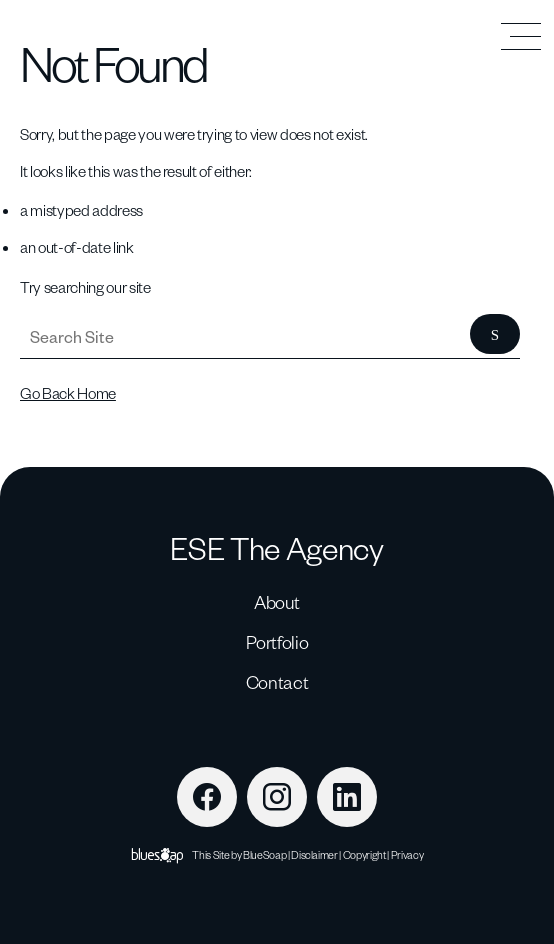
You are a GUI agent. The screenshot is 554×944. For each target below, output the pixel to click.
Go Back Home (68, 393)
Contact (277, 681)
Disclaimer (314, 854)
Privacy (407, 854)
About (277, 601)
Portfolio (277, 641)
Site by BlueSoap (250, 854)
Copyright (364, 854)
